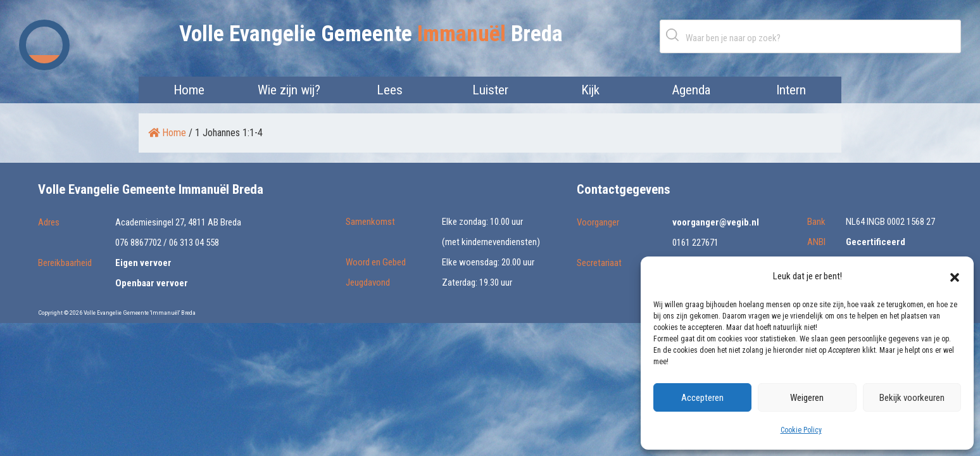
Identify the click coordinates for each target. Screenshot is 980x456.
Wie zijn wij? (289, 90)
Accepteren (702, 398)
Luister (490, 90)
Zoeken (675, 35)
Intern (791, 90)
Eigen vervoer (143, 263)
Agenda (691, 90)
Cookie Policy (801, 430)
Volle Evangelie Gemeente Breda (371, 34)
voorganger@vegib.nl (716, 222)
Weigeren (807, 398)
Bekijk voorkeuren (912, 398)
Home (189, 90)
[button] (955, 276)
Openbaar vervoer (152, 283)
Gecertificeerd (876, 242)
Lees (390, 90)
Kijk (590, 90)
